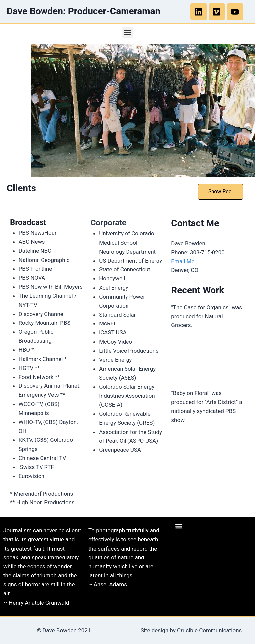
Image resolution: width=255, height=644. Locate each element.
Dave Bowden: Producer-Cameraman (84, 11)
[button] (128, 32)
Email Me (183, 261)
